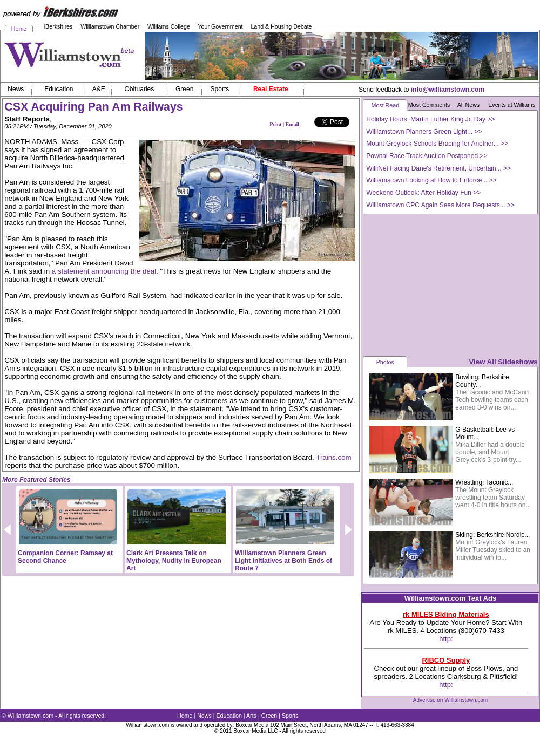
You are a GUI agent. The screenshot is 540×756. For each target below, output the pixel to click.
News (204, 716)
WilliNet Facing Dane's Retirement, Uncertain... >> (438, 168)
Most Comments (429, 105)
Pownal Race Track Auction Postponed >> (427, 156)
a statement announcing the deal (104, 271)
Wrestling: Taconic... (484, 482)
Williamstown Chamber (110, 26)
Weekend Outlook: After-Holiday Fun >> (423, 193)
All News (468, 105)
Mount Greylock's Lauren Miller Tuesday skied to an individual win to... (493, 550)
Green (269, 716)
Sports (290, 716)
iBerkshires (59, 26)
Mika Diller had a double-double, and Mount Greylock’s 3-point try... (491, 452)
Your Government (220, 26)
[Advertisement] (450, 284)
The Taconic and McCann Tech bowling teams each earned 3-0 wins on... (492, 400)
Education (229, 716)
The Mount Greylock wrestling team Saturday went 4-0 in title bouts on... (493, 498)
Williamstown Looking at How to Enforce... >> (431, 180)
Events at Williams (512, 105)
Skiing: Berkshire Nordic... (492, 535)
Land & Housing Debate (281, 26)
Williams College (169, 26)
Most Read (386, 105)
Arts (251, 716)
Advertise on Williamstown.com (450, 700)
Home (19, 29)
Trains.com (333, 457)
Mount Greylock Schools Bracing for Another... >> (437, 144)
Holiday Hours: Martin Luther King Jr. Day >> (430, 119)
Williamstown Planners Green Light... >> (424, 132)
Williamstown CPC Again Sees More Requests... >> (440, 205)
